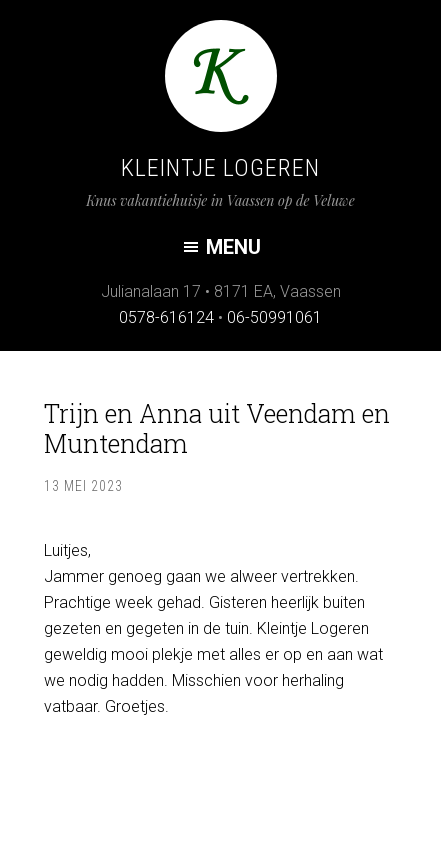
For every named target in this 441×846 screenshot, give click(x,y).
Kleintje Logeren (220, 168)
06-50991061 (274, 317)
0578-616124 (166, 317)
